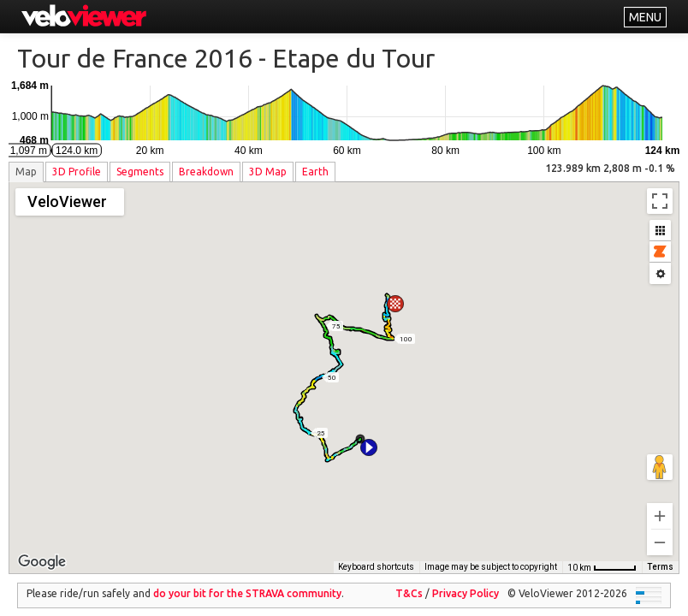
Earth (315, 172)
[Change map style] (70, 202)
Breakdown (206, 172)
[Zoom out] (660, 530)
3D (77, 172)
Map (26, 172)
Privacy (466, 581)
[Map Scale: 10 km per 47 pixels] (602, 555)
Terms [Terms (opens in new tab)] (660, 555)
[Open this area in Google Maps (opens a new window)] (42, 550)
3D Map (268, 172)
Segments (140, 172)
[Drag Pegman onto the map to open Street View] (660, 455)
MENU (645, 17)
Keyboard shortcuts (376, 555)
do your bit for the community (247, 581)
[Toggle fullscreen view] (660, 201)
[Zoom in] (660, 504)
